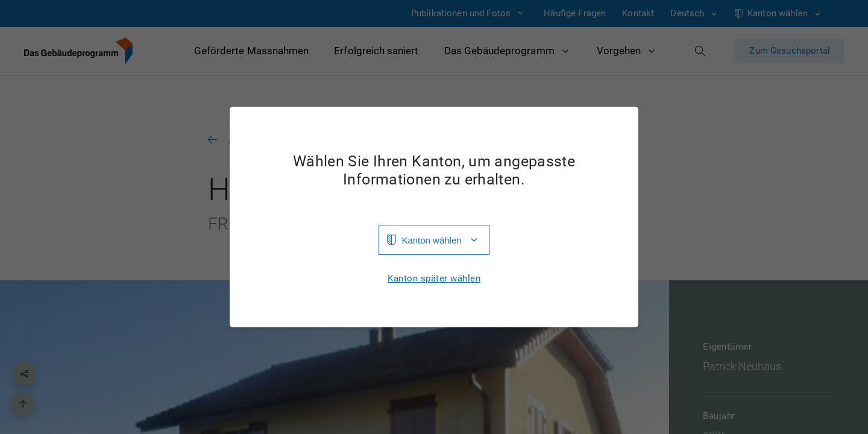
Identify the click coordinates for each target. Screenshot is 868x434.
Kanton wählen (431, 240)
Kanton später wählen (434, 279)
